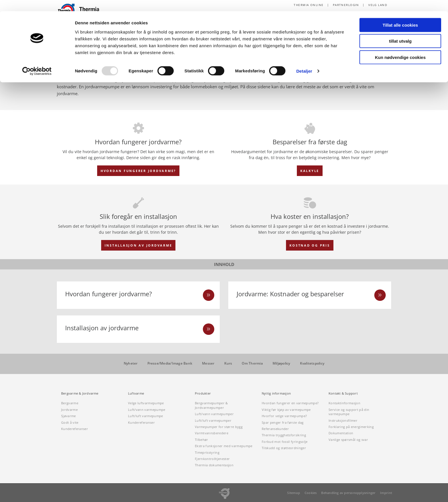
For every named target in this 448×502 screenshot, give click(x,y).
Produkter (203, 394)
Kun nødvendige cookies (400, 46)
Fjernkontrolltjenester (212, 459)
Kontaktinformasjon (344, 403)
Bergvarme (70, 403)
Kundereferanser (75, 429)
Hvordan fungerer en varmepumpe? (290, 403)
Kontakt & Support (343, 394)
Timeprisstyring (207, 452)
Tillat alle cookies (400, 14)
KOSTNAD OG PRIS (310, 245)
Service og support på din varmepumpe (349, 412)
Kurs (228, 363)
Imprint (386, 493)
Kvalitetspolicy (312, 363)
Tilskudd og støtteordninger (284, 448)
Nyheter (131, 363)
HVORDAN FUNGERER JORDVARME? (138, 171)
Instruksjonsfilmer (343, 420)
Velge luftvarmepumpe (146, 403)
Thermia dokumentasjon (214, 465)
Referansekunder (275, 429)
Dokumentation (341, 433)
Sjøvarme (69, 416)
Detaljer (304, 60)
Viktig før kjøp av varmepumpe (286, 410)
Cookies (311, 493)
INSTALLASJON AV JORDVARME (138, 245)
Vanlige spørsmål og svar (348, 440)
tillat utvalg (400, 30)
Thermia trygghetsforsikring (284, 435)
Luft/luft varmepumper (213, 420)
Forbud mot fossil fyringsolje (285, 442)
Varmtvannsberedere (212, 433)
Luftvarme (136, 394)
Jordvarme (69, 410)
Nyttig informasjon (276, 394)
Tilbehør (202, 440)
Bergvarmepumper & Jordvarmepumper (211, 405)
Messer (208, 363)
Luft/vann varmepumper (214, 414)
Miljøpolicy (281, 363)
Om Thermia (252, 363)
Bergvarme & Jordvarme (80, 394)
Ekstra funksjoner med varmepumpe (224, 446)
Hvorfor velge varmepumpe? (284, 416)
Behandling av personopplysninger (348, 493)
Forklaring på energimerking (351, 427)
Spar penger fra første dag (283, 422)
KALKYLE (310, 171)
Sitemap (294, 493)
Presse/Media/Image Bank (170, 363)
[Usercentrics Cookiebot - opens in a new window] (37, 60)
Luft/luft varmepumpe (146, 416)
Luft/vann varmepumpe (147, 410)
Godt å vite (70, 422)
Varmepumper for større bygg (219, 427)
